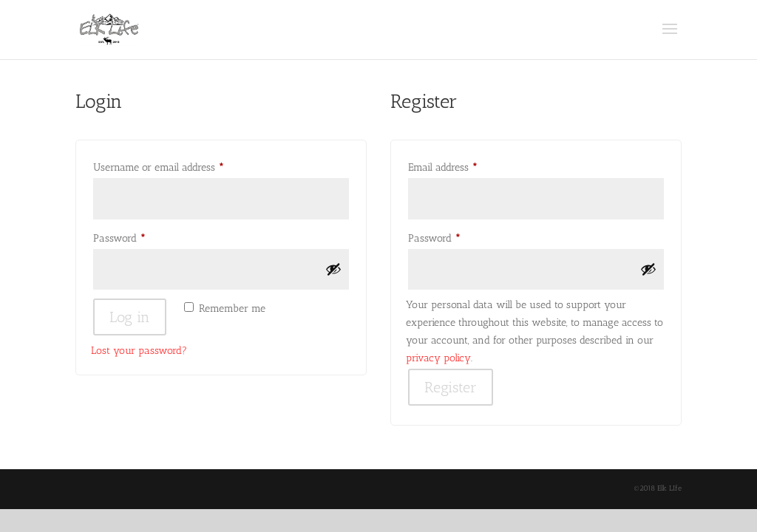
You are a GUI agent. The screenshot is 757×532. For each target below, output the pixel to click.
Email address (462, 166)
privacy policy (438, 358)
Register (451, 387)
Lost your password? (139, 351)
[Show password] (333, 269)
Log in (130, 317)
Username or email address (178, 166)
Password (139, 236)
